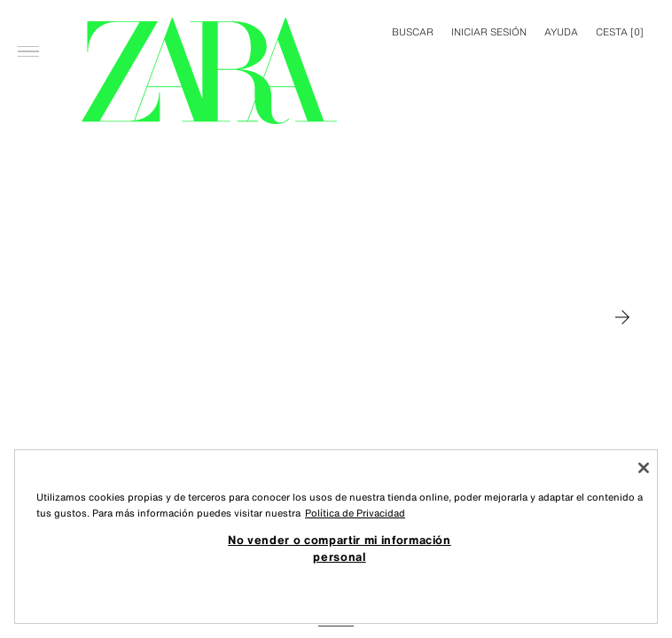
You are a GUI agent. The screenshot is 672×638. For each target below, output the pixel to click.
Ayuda (561, 32)
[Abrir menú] (28, 23)
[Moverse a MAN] (622, 317)
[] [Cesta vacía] (620, 32)
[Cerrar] (644, 468)
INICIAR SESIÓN (489, 32)
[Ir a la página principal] (209, 71)
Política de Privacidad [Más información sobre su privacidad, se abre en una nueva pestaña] (355, 513)
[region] (336, 537)
